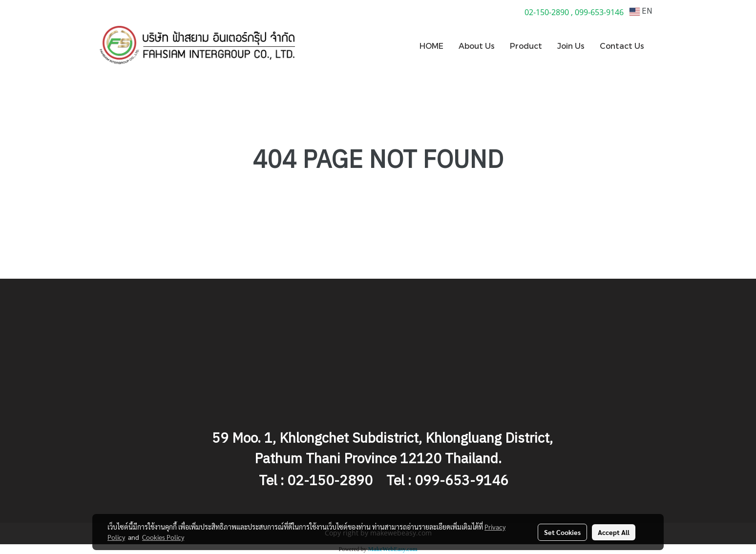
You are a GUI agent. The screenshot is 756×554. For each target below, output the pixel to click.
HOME (431, 46)
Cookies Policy (163, 537)
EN (641, 11)
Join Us (571, 46)
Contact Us (622, 46)
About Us (477, 46)
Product (526, 46)
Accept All (614, 532)
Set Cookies (562, 532)
